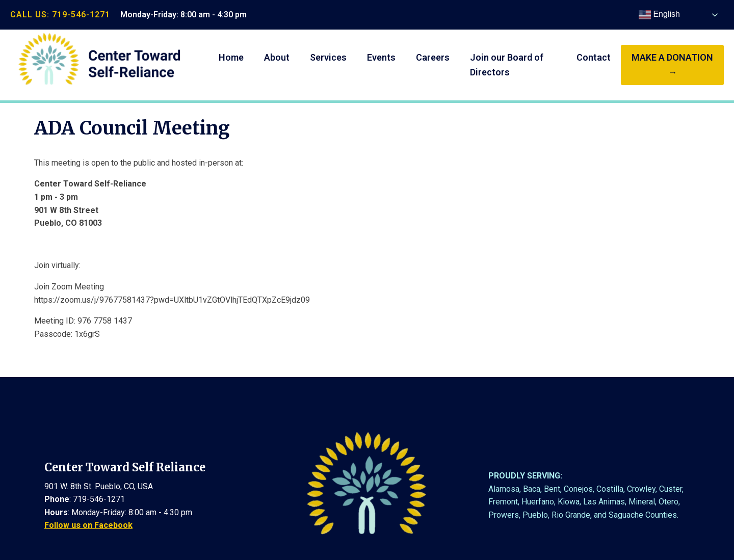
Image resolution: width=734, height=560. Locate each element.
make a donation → (672, 65)
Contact (594, 57)
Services (328, 57)
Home (231, 57)
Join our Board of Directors (507, 65)
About (277, 57)
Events (381, 57)
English (659, 15)
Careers (433, 57)
